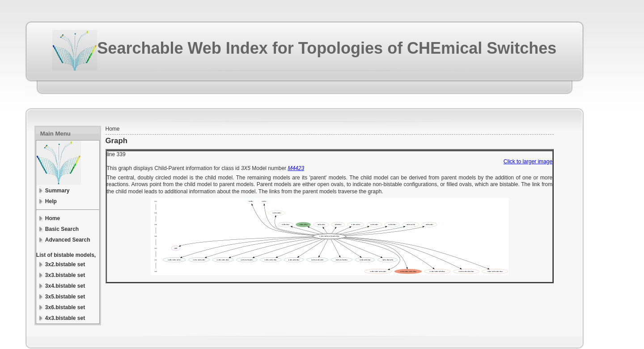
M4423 (296, 168)
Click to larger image (528, 162)
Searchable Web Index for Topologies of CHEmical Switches (327, 48)
